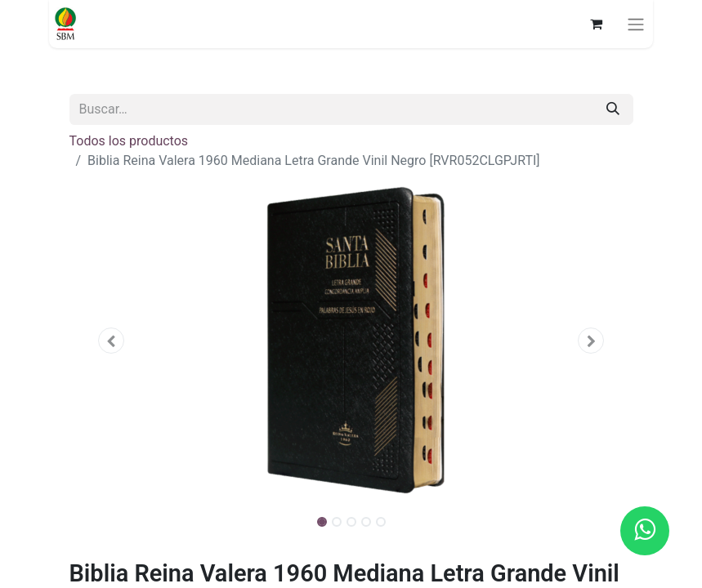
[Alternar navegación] (636, 24)
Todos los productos (129, 141)
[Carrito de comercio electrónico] (596, 24)
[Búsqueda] (613, 109)
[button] (112, 341)
